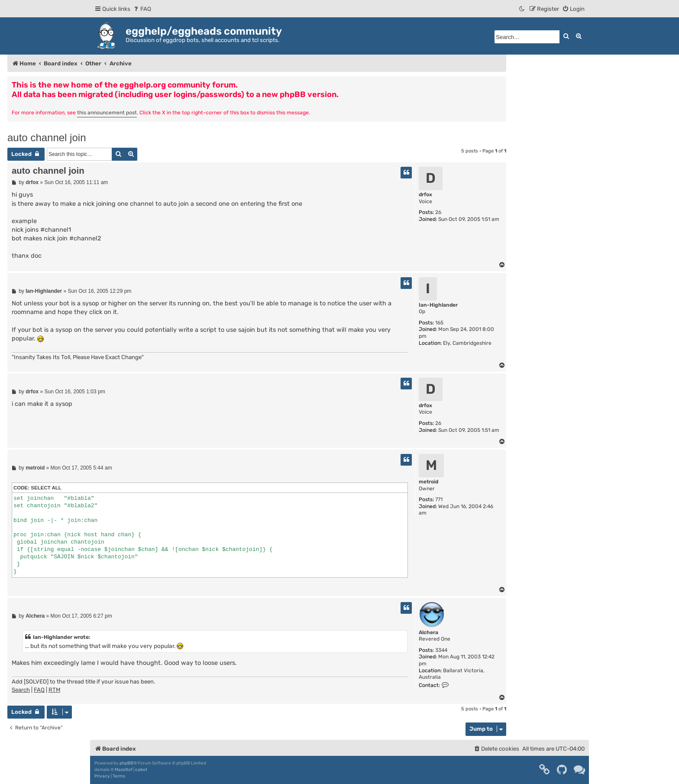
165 (439, 323)
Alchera (428, 632)
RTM (54, 690)
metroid (428, 482)
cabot (141, 770)
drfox (425, 194)
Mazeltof (124, 770)
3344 (441, 650)
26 (438, 212)
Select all (46, 488)
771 (439, 499)
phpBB (126, 763)
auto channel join (47, 138)
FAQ (39, 690)
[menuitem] (142, 9)
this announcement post (107, 113)
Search (21, 690)
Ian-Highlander (438, 305)
